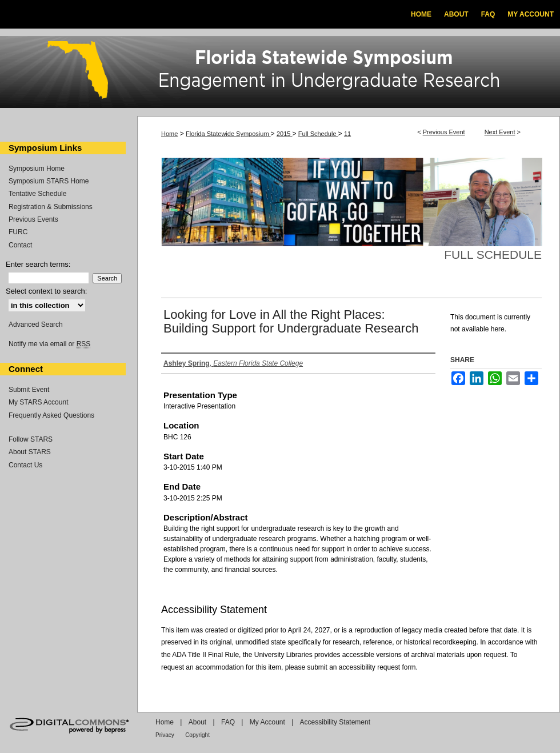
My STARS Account (38, 402)
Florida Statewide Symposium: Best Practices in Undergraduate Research (280, 74)
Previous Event (444, 132)
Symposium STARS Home (49, 181)
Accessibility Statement (335, 722)
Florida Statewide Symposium (228, 134)
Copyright (197, 735)
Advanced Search (36, 325)
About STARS (30, 452)
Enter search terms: (38, 264)
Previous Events (33, 219)
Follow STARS (31, 439)
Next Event (500, 132)
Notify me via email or (49, 344)
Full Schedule (318, 134)
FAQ (228, 722)
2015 (285, 134)
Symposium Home (37, 169)
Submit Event (29, 390)
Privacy (165, 735)
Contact (20, 245)
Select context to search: (46, 291)
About (197, 722)
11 (347, 134)
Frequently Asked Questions (51, 415)
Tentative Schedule (37, 194)
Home (169, 134)
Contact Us (25, 465)
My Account (267, 722)
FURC (18, 232)
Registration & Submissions (51, 207)
